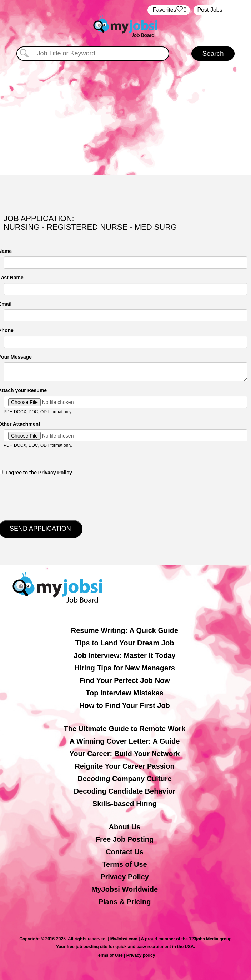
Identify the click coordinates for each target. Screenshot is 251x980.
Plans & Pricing (125, 902)
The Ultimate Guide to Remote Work (125, 729)
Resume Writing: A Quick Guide (125, 630)
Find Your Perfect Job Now (125, 680)
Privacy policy (141, 955)
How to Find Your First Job (125, 705)
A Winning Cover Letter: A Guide (125, 741)
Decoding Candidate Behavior (125, 791)
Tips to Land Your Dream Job (125, 643)
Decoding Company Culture (124, 779)
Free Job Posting (125, 839)
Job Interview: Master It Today (124, 655)
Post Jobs (210, 10)
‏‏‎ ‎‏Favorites (169, 10)
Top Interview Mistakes (124, 693)
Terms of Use (124, 864)
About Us (125, 827)
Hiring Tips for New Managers (125, 668)
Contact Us (125, 852)
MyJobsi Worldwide (125, 889)
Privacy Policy (125, 877)
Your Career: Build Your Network (125, 754)
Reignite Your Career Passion (124, 766)
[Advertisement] (126, 114)
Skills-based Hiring (125, 804)
